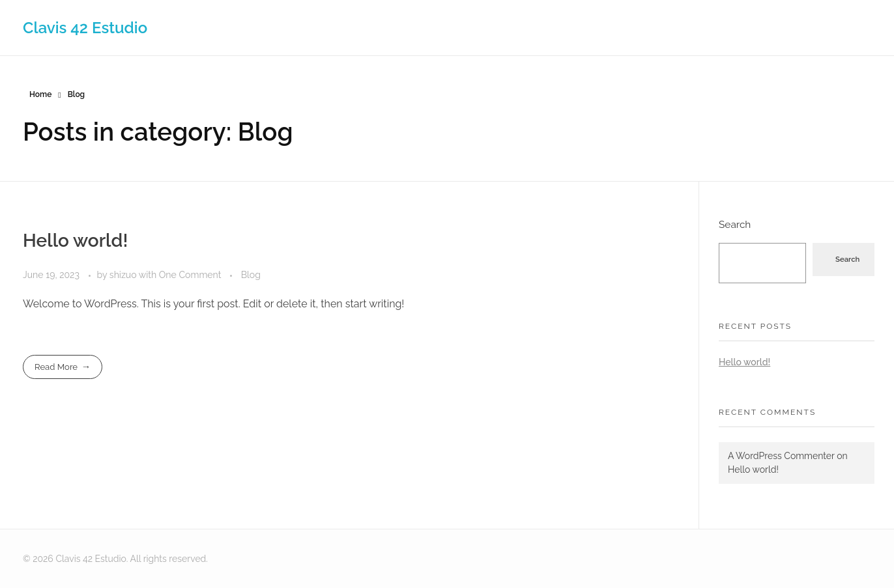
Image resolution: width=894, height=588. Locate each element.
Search (735, 225)
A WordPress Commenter (781, 456)
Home (40, 94)
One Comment (190, 275)
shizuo (124, 275)
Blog (251, 275)
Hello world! (75, 241)
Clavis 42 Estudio (85, 27)
